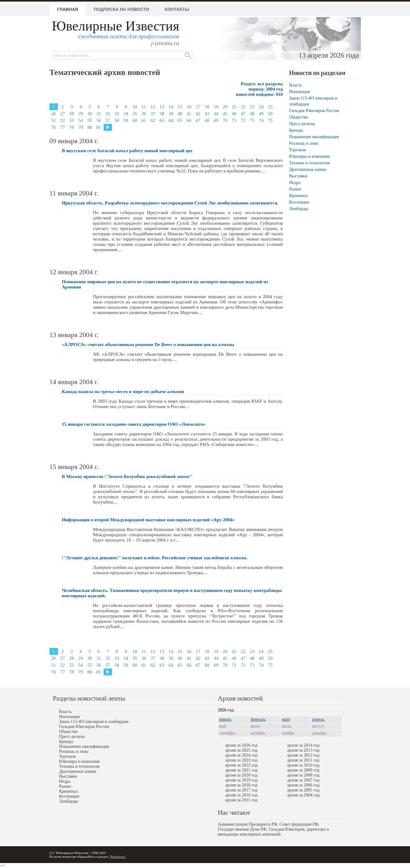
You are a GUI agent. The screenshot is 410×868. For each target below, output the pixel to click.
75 (270, 120)
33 (117, 114)
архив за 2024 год (242, 755)
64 (171, 120)
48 (252, 114)
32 (108, 114)
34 (126, 114)
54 (81, 120)
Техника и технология (309, 163)
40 (180, 114)
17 (198, 107)
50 (270, 114)
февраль (258, 719)
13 (162, 107)
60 (135, 120)
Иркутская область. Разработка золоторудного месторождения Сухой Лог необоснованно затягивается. (170, 203)
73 (252, 120)
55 (90, 120)
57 (108, 120)
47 (243, 114)
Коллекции (299, 202)
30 (90, 114)
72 (243, 120)
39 (171, 114)
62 (153, 120)
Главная (68, 9)
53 (72, 120)
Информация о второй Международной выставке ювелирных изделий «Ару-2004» (148, 520)
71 (234, 120)
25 (270, 107)
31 (99, 114)
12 (153, 107)
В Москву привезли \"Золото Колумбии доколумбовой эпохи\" (127, 476)
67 (198, 120)
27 (63, 114)
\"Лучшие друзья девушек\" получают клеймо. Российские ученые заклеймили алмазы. (155, 558)
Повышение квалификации (314, 137)
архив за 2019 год (242, 780)
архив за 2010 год (304, 765)
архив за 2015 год (242, 800)
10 (135, 107)
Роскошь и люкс (304, 143)
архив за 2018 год (242, 785)
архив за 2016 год (242, 795)
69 (216, 120)
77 (63, 127)
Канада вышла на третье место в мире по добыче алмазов (123, 392)
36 (144, 114)
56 (99, 120)
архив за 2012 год (304, 755)
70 (225, 120)
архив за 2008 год (304, 775)
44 (216, 114)
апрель (318, 719)
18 (207, 107)
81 (99, 127)
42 (198, 114)
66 (189, 120)
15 (180, 107)
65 (180, 120)
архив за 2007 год (304, 780)
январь (225, 719)
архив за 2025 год (242, 750)
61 (144, 120)
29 (81, 114)
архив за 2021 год (242, 770)
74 (261, 120)
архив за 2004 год (304, 795)
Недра (295, 183)
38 (162, 114)
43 (207, 114)
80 (90, 127)
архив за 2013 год (304, 750)
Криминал (299, 196)
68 (207, 120)
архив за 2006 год (304, 785)
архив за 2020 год (242, 775)
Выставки (298, 176)
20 (225, 107)
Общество (299, 117)
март (286, 719)
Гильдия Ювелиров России (314, 111)
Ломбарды (299, 209)
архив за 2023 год (242, 760)
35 (135, 114)
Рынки (295, 189)
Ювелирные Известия (116, 26)
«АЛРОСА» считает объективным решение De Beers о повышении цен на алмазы (148, 345)
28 (72, 114)
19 (216, 107)
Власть (296, 85)
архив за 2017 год (242, 790)
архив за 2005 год (304, 790)
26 (54, 114)
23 (252, 107)
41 (189, 114)
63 (162, 120)
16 (189, 107)
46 (234, 114)
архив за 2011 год (303, 760)
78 (72, 127)
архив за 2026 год (242, 745)
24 (261, 107)
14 (171, 107)
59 (126, 120)
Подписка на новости (121, 9)
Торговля (298, 150)
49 (261, 114)
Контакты (177, 9)
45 (225, 114)
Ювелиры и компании (309, 156)
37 (153, 114)
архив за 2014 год (304, 745)
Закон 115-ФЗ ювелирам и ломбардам (94, 722)
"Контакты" (118, 856)
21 (234, 107)
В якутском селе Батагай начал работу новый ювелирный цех (127, 151)
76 (54, 127)
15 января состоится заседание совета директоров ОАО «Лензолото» (134, 424)
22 (243, 107)
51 (54, 120)
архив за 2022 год (242, 765)
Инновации (300, 92)
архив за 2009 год (304, 770)
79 (81, 127)
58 (117, 120)
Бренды (296, 130)
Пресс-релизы (302, 124)
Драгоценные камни (308, 169)
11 (144, 107)
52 (63, 120)
